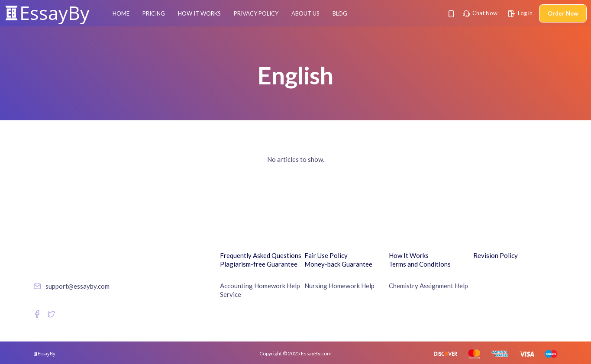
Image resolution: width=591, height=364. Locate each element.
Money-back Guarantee (338, 264)
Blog (340, 13)
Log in (520, 13)
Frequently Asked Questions (261, 255)
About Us (305, 13)
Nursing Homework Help (339, 286)
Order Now (563, 13)
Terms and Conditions (420, 264)
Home (121, 13)
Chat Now (480, 13)
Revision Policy (496, 255)
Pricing (154, 13)
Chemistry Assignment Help (428, 286)
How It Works (199, 13)
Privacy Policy (256, 13)
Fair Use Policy (326, 255)
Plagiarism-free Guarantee (259, 264)
